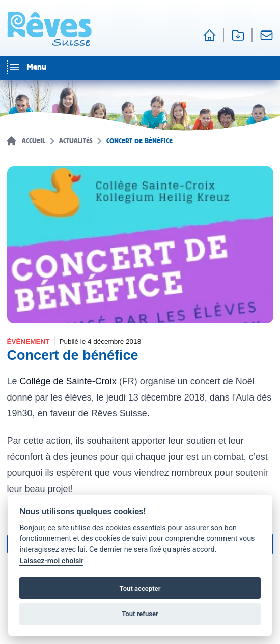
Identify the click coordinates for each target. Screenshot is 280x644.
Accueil (34, 141)
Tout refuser (140, 614)
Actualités (76, 141)
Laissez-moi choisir (51, 561)
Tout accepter (140, 588)
